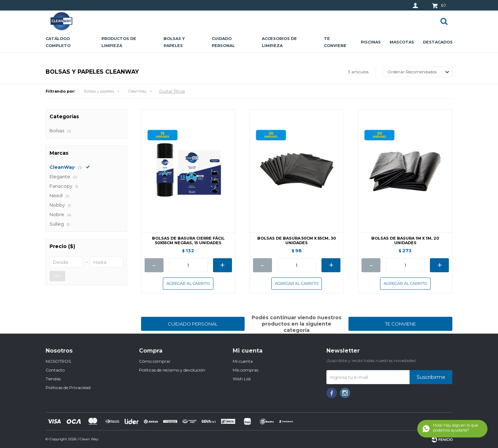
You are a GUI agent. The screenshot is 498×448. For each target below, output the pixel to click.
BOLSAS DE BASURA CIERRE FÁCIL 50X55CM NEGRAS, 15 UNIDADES (188, 241)
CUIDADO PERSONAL (193, 324)
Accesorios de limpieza (279, 42)
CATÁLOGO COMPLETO (58, 42)
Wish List (242, 379)
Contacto (55, 370)
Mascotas (402, 42)
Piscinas (371, 42)
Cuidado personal (223, 42)
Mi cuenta (243, 361)
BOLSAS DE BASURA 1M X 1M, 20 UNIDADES (405, 241)
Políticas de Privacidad (68, 387)
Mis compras (245, 370)
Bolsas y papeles (174, 42)
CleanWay (137, 91)
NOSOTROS (58, 361)
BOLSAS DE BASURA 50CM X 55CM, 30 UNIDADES (297, 241)
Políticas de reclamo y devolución (172, 370)
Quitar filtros (172, 91)
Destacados (438, 42)
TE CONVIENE (400, 324)
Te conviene (335, 42)
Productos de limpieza (119, 42)
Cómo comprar (155, 361)
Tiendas (53, 379)
